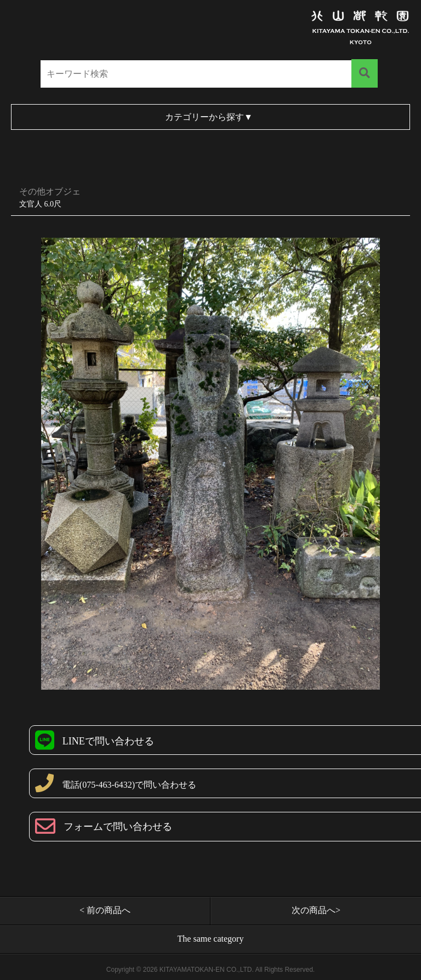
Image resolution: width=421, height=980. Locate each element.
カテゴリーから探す (209, 117)
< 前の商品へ (105, 910)
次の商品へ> (316, 910)
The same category (211, 939)
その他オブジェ (50, 191)
